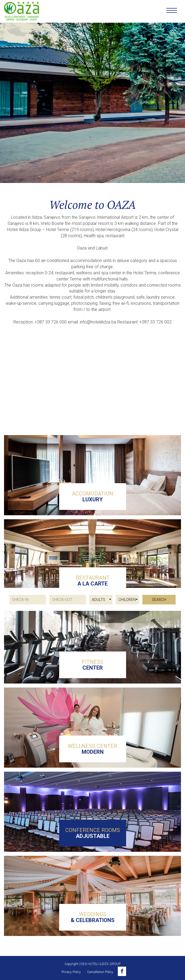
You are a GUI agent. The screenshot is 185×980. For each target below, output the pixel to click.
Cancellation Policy (100, 972)
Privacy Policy (71, 972)
